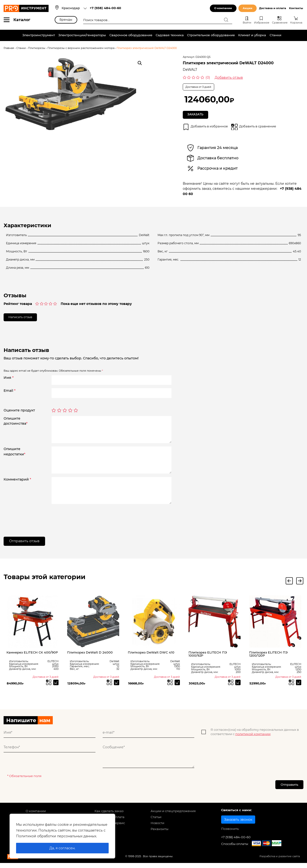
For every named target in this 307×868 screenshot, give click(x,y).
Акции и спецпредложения (173, 817)
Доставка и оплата (273, 8)
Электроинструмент (39, 35)
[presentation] (88, 520)
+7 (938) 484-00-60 (105, 8)
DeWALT (190, 70)
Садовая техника (170, 35)
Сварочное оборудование (131, 35)
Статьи (156, 823)
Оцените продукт (19, 414)
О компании (223, 8)
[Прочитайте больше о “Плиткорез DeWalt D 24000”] (116, 687)
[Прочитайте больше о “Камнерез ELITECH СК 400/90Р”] (55, 687)
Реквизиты (159, 835)
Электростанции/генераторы (82, 35)
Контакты (296, 8)
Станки (275, 35)
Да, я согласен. (62, 848)
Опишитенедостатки (15, 455)
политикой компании (253, 739)
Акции (248, 8)
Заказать (197, 115)
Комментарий (17, 483)
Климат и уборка (252, 35)
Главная (9, 48)
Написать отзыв (23, 320)
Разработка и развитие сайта (280, 863)
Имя (9, 381)
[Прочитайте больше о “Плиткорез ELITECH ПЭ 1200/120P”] (298, 687)
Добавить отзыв (229, 77)
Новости (157, 829)
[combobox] (74, 8)
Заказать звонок (238, 826)
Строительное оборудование (211, 35)
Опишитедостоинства (16, 425)
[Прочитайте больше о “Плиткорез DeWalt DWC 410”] (177, 687)
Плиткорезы (37, 48)
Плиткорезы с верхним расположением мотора (81, 48)
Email (10, 394)
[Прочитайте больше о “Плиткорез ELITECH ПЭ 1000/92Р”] (237, 687)
